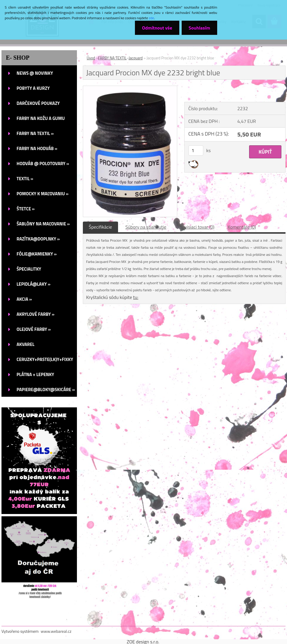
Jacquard (136, 58)
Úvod (91, 58)
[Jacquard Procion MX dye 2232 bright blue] (130, 88)
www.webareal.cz (56, 631)
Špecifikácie (100, 227)
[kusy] (196, 151)
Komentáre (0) (242, 227)
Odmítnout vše (156, 28)
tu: (136, 297)
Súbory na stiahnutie (146, 227)
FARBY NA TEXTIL (112, 58)
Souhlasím (199, 28)
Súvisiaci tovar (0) (197, 227)
